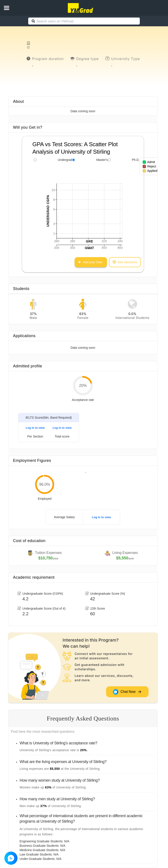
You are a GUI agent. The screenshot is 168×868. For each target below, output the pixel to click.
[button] (7, 8)
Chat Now (127, 692)
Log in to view (35, 428)
